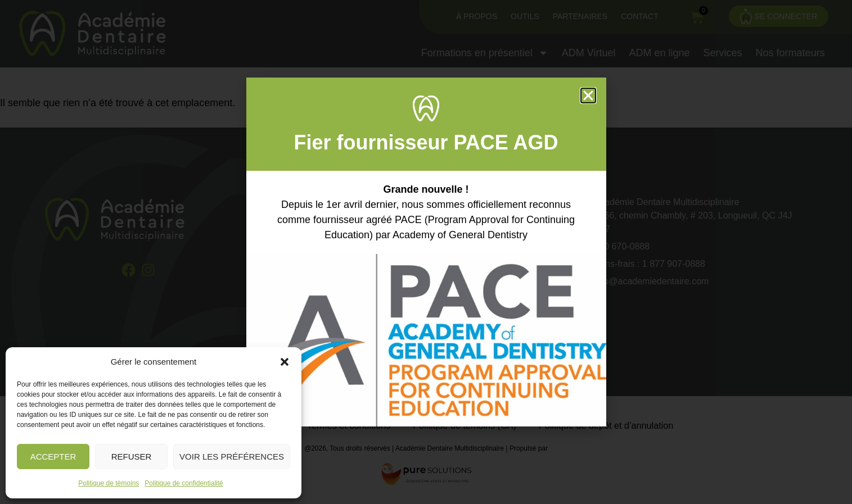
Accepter (53, 457)
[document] (426, 252)
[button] (285, 362)
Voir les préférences (232, 457)
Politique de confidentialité (184, 483)
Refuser (132, 457)
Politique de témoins (109, 483)
